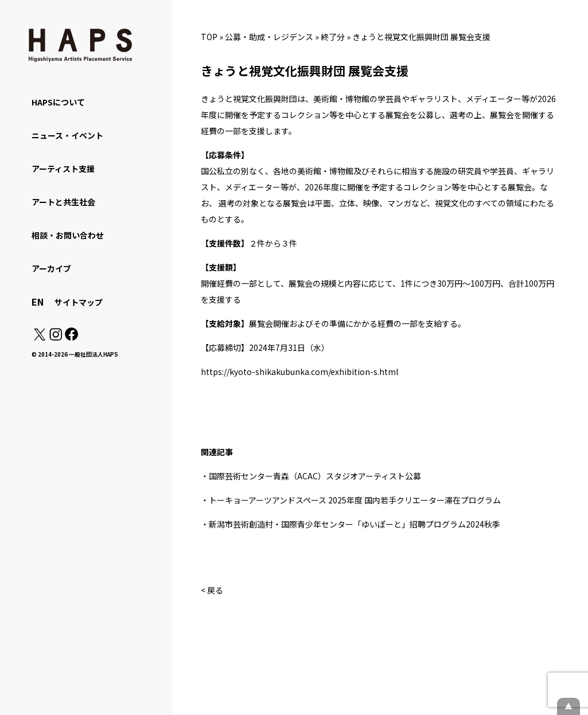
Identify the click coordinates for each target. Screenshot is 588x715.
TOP (209, 37)
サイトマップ (79, 302)
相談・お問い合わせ (68, 235)
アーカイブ (51, 268)
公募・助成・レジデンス (269, 37)
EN (38, 302)
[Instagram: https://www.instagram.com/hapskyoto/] (56, 337)
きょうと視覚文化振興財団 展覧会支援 (421, 37)
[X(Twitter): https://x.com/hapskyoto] (40, 337)
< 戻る (212, 590)
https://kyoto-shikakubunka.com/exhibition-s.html (299, 372)
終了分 (333, 37)
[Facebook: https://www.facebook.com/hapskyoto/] (71, 337)
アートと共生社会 (63, 202)
